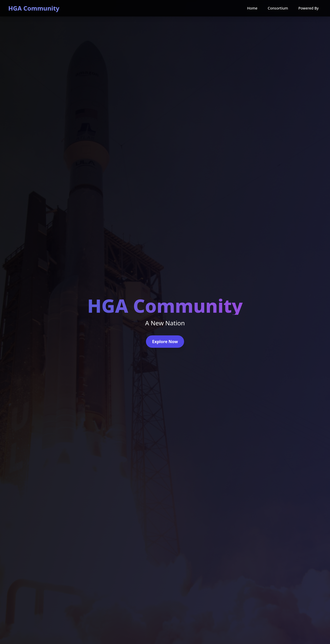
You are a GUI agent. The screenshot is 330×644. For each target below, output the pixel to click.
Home (252, 8)
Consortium (278, 8)
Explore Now (165, 342)
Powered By (308, 8)
